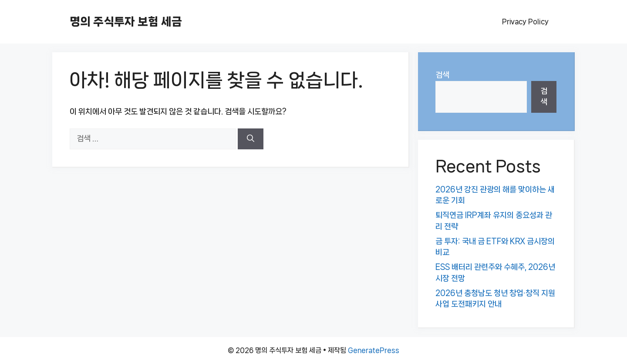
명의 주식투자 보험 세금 (126, 22)
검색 (442, 75)
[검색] (251, 139)
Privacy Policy (525, 22)
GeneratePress (374, 350)
